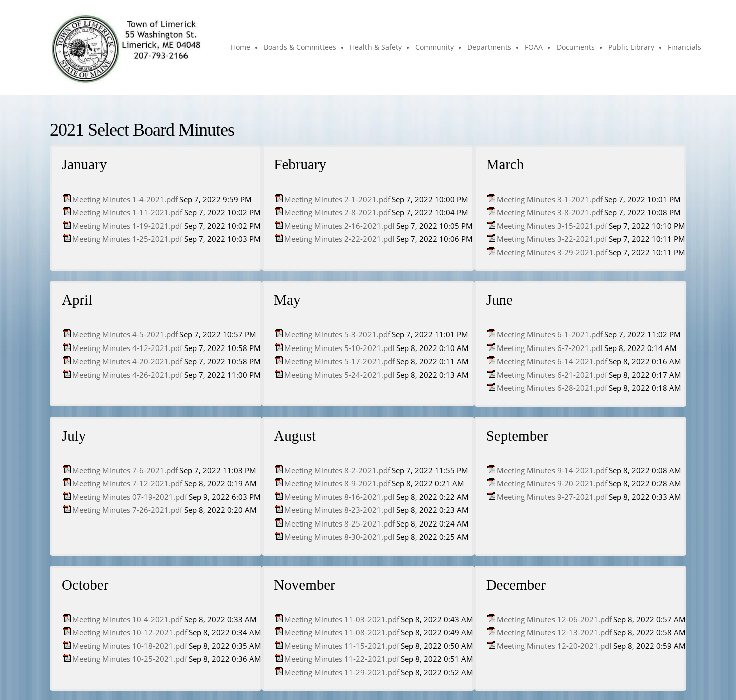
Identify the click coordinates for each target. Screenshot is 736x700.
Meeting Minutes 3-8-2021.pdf (550, 212)
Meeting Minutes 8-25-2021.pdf (339, 523)
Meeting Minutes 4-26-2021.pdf (127, 375)
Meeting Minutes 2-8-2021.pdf (337, 212)
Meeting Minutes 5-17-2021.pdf (339, 361)
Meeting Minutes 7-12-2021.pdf (127, 483)
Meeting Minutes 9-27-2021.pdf (552, 497)
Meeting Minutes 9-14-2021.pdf (552, 470)
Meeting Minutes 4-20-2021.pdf (127, 361)
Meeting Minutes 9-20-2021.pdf (552, 483)
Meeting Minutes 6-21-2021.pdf (552, 375)
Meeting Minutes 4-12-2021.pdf (127, 348)
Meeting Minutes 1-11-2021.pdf (127, 212)
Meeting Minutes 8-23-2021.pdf (339, 510)
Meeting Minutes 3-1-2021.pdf (550, 199)
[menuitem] (241, 48)
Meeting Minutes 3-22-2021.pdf (552, 239)
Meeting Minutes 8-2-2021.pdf (337, 470)
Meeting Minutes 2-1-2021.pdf (337, 199)
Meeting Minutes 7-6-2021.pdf (125, 470)
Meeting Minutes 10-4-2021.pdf (127, 619)
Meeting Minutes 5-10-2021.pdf (339, 348)
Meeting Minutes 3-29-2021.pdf (552, 252)
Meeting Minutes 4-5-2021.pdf (125, 334)
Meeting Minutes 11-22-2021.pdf (342, 659)
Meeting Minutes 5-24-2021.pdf (339, 375)
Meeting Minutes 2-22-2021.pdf (339, 239)
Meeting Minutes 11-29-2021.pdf (342, 672)
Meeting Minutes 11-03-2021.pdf (342, 619)
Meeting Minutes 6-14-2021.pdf (552, 361)
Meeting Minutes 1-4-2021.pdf (125, 199)
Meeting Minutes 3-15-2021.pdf (552, 226)
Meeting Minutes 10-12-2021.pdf (130, 632)
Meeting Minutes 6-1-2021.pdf (550, 334)
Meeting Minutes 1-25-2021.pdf (127, 239)
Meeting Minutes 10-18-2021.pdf (130, 646)
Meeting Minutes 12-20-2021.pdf (554, 646)
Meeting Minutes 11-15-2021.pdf (342, 646)
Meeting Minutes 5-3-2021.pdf (337, 334)
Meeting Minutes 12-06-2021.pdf (554, 619)
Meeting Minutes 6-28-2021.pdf (552, 388)
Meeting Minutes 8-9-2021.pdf (337, 483)
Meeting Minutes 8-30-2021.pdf (339, 537)
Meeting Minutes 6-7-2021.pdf (550, 348)
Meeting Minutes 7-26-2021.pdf (127, 510)
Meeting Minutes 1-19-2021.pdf (127, 226)
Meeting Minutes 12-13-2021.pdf (554, 632)
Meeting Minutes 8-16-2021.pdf (339, 497)
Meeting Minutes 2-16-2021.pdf (339, 226)
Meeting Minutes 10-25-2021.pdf (130, 659)
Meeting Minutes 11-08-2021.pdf (342, 632)
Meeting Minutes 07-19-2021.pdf (130, 497)
